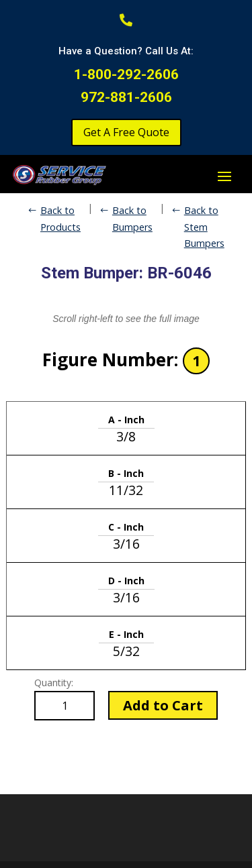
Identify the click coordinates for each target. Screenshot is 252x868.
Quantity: (54, 683)
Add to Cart (163, 705)
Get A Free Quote (126, 132)
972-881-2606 (126, 97)
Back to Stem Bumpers (204, 227)
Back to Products (60, 218)
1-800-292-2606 (126, 74)
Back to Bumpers (132, 218)
